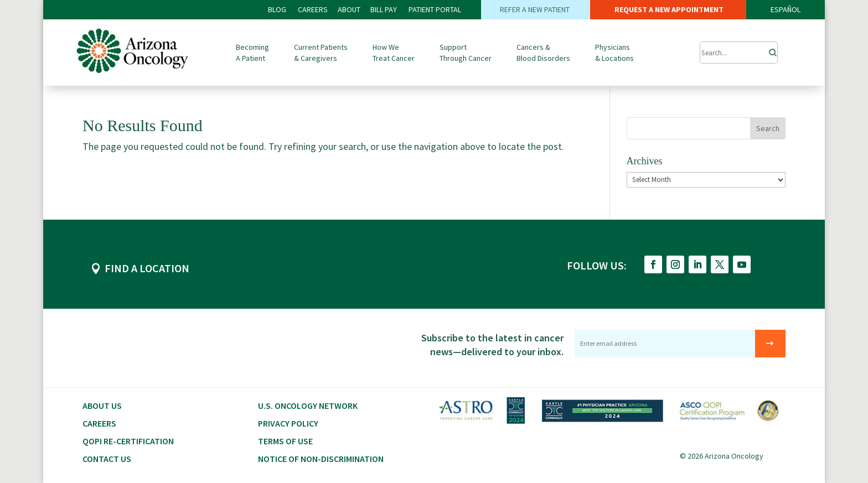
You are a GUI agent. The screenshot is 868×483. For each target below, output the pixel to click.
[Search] (769, 50)
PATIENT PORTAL (435, 9)
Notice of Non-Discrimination (321, 459)
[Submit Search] (739, 53)
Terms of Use (285, 441)
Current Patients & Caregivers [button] (321, 53)
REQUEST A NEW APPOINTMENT (668, 9)
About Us (102, 406)
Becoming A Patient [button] (252, 53)
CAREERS (313, 9)
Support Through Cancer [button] (466, 53)
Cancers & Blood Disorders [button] (543, 53)
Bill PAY (384, 9)
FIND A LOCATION (147, 268)
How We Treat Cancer (394, 53)
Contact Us (107, 459)
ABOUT (349, 9)
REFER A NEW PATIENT (536, 9)
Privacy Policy (288, 423)
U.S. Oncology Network (308, 406)
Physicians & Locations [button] (614, 53)
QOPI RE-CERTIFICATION (128, 441)
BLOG (278, 9)
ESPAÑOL (786, 9)
